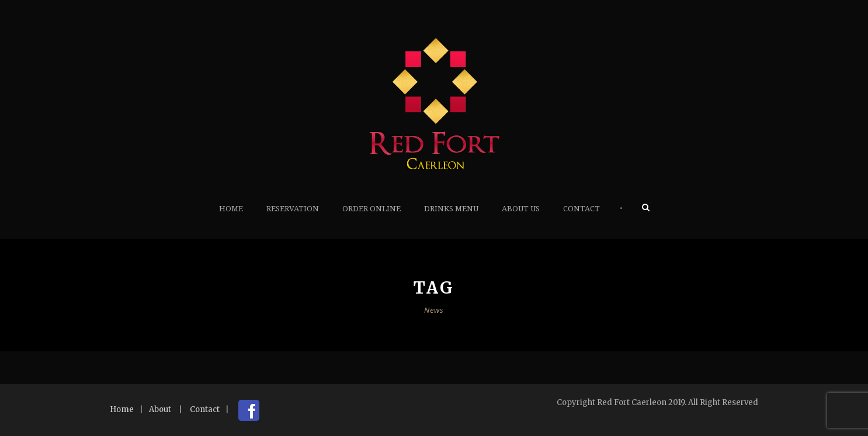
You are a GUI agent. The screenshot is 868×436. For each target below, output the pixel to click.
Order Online (371, 209)
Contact (581, 209)
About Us (521, 209)
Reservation (293, 209)
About (160, 409)
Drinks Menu (451, 209)
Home (231, 209)
